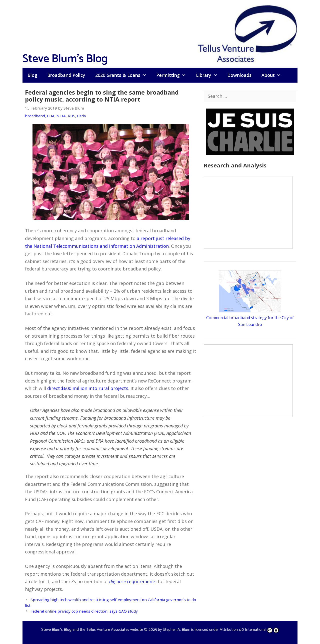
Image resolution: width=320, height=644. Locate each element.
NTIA (61, 116)
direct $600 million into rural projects (88, 388)
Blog (32, 75)
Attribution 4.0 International (249, 630)
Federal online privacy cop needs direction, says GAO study (84, 611)
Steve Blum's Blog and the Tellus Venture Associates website (92, 630)
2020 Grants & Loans (123, 75)
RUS (71, 116)
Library (209, 75)
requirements (133, 581)
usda (81, 116)
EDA (51, 116)
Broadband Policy (66, 75)
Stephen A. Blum (176, 630)
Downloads (239, 75)
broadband (35, 116)
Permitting (173, 75)
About (274, 75)
